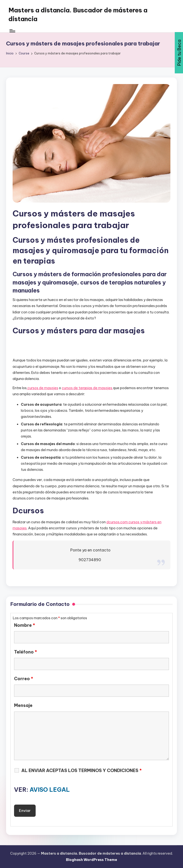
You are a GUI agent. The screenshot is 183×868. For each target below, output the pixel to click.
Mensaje (23, 705)
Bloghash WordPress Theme (91, 860)
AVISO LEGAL (50, 790)
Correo (24, 679)
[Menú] (12, 31)
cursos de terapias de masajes (87, 388)
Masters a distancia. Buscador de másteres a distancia (78, 15)
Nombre (25, 625)
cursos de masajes (42, 388)
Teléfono (26, 652)
